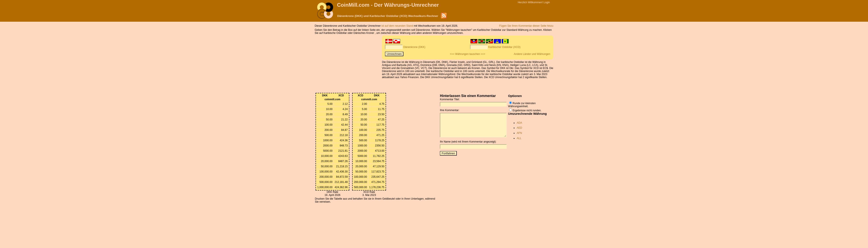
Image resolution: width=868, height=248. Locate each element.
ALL (519, 138)
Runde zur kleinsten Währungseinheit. (522, 105)
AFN (519, 133)
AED (519, 128)
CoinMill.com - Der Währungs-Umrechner (388, 5)
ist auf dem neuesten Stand (397, 26)
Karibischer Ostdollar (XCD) (504, 47)
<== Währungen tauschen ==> (468, 54)
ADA (519, 123)
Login (547, 2)
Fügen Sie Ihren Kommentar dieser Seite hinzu (526, 26)
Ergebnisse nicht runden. (527, 110)
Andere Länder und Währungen (532, 54)
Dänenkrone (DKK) (414, 47)
